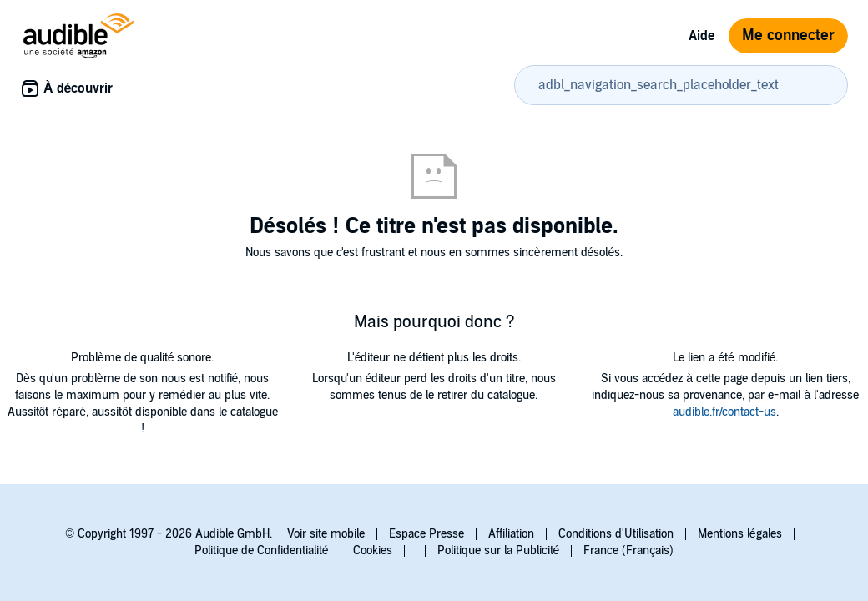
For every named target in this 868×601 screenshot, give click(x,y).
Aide (702, 36)
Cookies (373, 550)
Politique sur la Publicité (499, 550)
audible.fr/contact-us (724, 412)
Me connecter (788, 35)
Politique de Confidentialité (262, 550)
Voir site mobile (326, 534)
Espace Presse (426, 534)
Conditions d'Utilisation (616, 534)
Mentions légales (740, 534)
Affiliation (511, 534)
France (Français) (628, 550)
